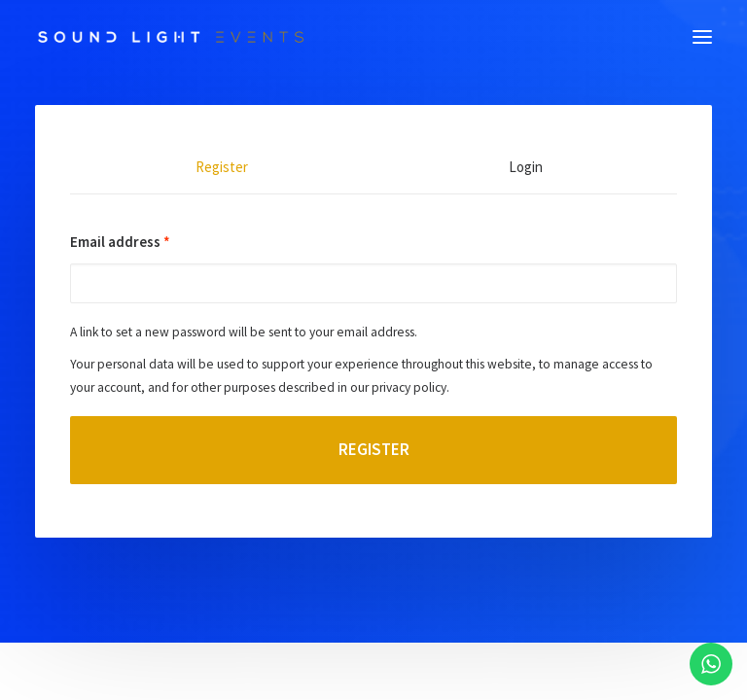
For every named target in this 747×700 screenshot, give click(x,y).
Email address (120, 242)
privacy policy (409, 387)
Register (374, 449)
